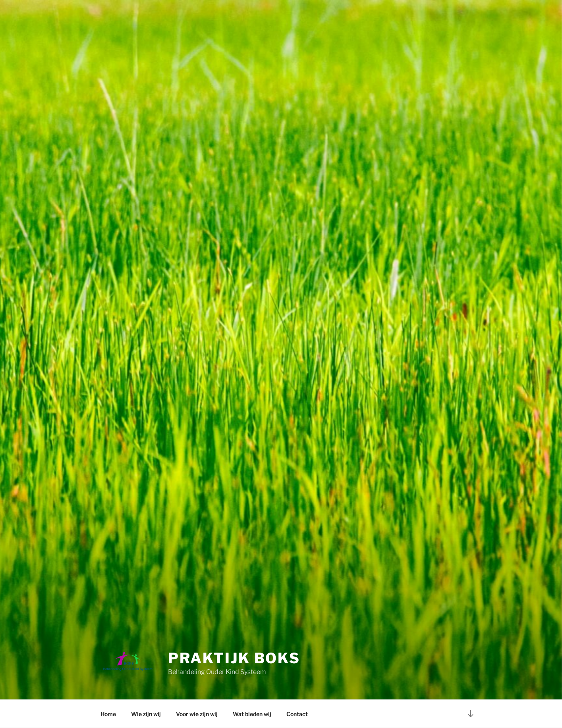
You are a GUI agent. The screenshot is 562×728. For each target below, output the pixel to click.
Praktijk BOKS (234, 658)
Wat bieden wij (252, 714)
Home (108, 714)
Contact (297, 714)
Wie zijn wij (146, 714)
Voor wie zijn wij (197, 714)
